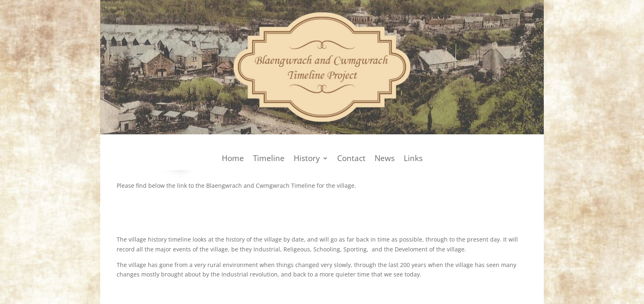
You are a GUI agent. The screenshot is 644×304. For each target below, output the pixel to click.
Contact (351, 159)
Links (413, 159)
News (385, 159)
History (307, 159)
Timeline (269, 159)
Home (233, 159)
